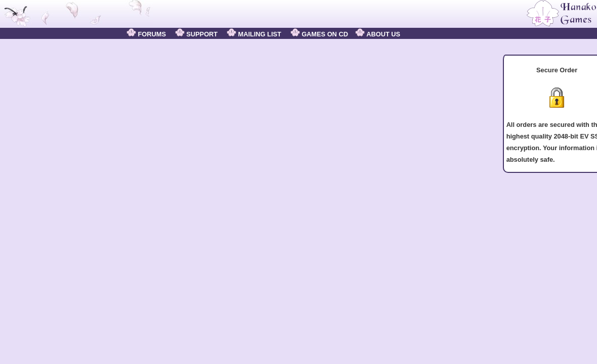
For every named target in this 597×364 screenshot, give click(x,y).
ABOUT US (378, 34)
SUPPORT (196, 34)
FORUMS (146, 34)
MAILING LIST (254, 34)
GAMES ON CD (319, 34)
